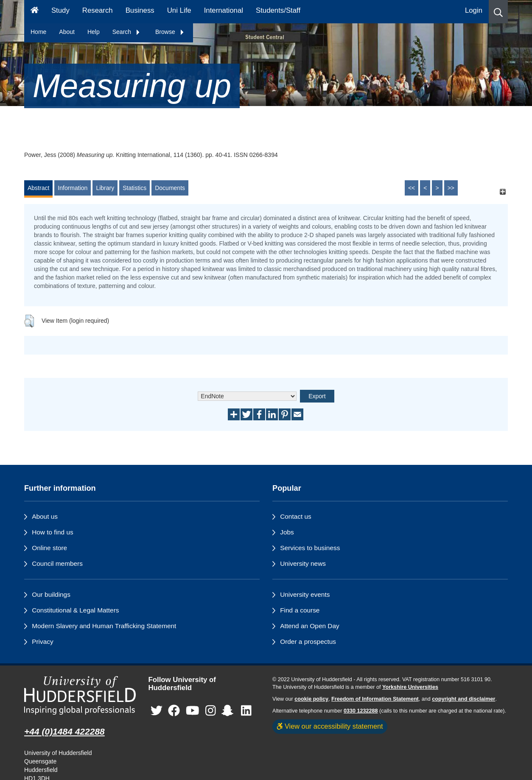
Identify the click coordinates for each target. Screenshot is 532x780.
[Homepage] (35, 12)
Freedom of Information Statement (375, 699)
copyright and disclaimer (463, 699)
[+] (503, 192)
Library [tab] (105, 188)
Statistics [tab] (134, 188)
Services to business (310, 548)
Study (60, 10)
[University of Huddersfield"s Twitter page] (157, 711)
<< (412, 188)
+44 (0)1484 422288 (64, 731)
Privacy (42, 642)
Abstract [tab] (38, 188)
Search (126, 32)
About (67, 32)
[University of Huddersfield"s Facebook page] (174, 711)
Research (98, 10)
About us (45, 516)
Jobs (287, 532)
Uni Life (179, 10)
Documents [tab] (170, 188)
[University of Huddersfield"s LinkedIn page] (246, 711)
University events (305, 594)
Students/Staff (278, 10)
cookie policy (311, 699)
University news (303, 563)
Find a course (300, 610)
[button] (498, 12)
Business (140, 10)
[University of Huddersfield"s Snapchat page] (229, 711)
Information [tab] (73, 188)
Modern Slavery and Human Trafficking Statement (104, 626)
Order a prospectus (308, 642)
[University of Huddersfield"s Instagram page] (211, 711)
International (224, 10)
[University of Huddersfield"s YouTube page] (193, 711)
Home (38, 32)
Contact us (296, 516)
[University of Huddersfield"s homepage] (80, 695)
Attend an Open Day (309, 626)
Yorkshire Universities (410, 687)
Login (474, 10)
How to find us (53, 532)
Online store (49, 548)
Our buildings (51, 594)
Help (94, 32)
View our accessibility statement (330, 726)
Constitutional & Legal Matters (75, 610)
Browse (170, 32)
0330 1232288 (361, 711)
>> (451, 188)
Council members (57, 563)
